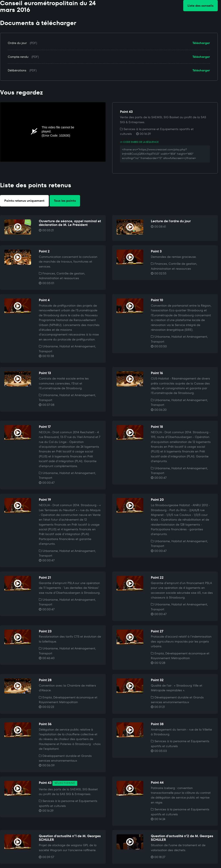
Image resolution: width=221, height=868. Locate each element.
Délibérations (17, 70)
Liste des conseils (200, 6)
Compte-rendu (18, 57)
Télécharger (201, 43)
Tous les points (65, 201)
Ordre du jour (17, 43)
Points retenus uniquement (24, 201)
